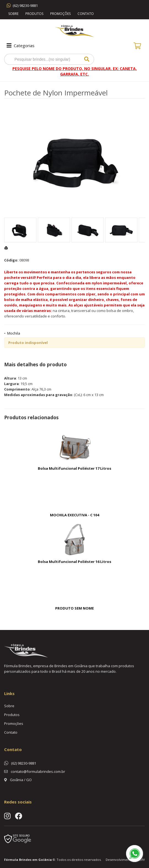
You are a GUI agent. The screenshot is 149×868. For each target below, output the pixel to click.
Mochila (14, 333)
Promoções (60, 14)
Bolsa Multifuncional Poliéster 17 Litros (74, 468)
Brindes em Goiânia (35, 860)
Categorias (20, 46)
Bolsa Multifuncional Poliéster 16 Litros (74, 562)
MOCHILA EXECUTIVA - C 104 (74, 515)
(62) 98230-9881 (25, 6)
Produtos (34, 14)
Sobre (13, 14)
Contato (86, 14)
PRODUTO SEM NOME (74, 608)
